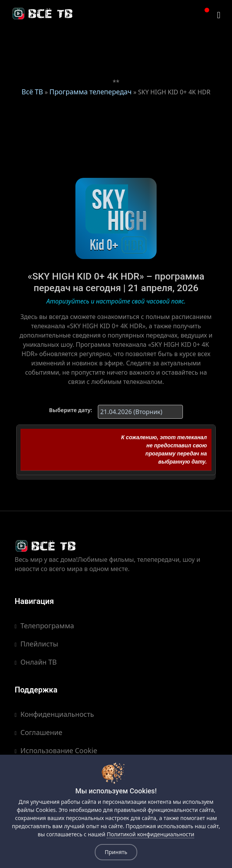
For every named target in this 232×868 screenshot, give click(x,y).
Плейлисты (36, 644)
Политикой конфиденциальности (150, 834)
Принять (116, 852)
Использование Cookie (56, 750)
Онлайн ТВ (36, 662)
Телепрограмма (44, 626)
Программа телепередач (91, 92)
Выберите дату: (71, 410)
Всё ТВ (32, 92)
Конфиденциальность (54, 714)
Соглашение (38, 732)
